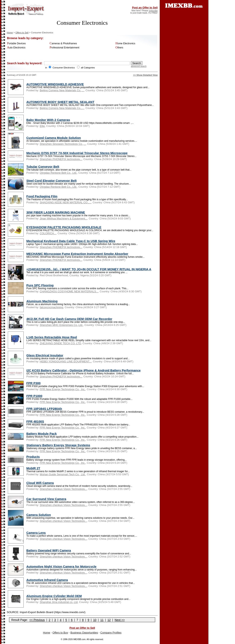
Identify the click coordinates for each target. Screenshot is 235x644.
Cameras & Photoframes (63, 43)
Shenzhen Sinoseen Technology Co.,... (63, 144)
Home (10, 33)
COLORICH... (48, 233)
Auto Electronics (16, 48)
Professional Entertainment (64, 48)
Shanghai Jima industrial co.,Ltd (59, 602)
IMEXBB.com (79, 639)
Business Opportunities (84, 633)
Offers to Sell (22, 33)
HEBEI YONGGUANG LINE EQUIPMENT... (66, 361)
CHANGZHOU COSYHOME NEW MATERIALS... (69, 291)
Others (119, 48)
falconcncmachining (51, 307)
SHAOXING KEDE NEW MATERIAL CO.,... (65, 202)
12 (109, 620)
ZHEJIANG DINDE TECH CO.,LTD (60, 343)
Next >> (120, 620)
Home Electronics (125, 43)
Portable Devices (16, 43)
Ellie (42, 126)
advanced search (139, 66)
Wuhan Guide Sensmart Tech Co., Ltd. (63, 474)
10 (95, 620)
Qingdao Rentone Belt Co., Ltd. (58, 173)
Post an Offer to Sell (145, 8)
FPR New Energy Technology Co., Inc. (63, 389)
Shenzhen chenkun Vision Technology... (63, 489)
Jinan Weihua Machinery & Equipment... (63, 218)
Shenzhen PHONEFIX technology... (61, 159)
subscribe (153, 11)
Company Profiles (111, 633)
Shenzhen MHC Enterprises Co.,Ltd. (61, 325)
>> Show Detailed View (145, 75)
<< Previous (37, 620)
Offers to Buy (60, 633)
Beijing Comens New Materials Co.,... (62, 90)
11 (102, 620)
